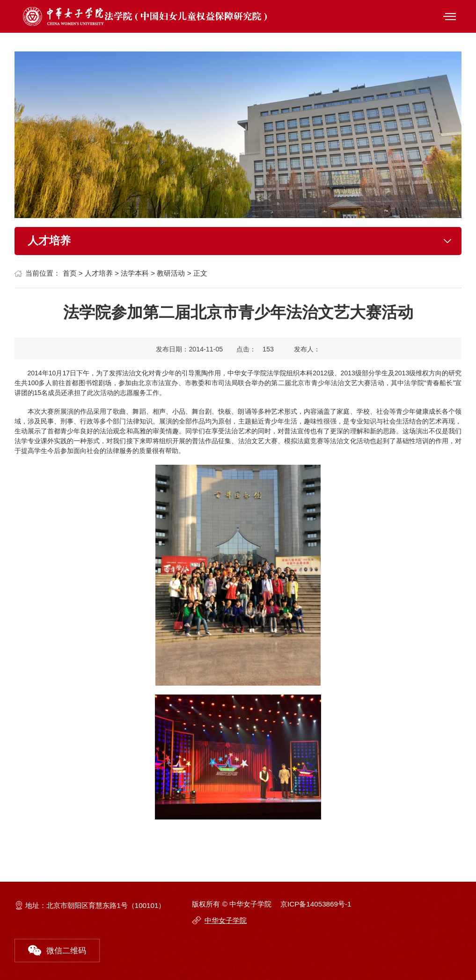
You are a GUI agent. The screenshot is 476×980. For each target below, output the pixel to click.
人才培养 (99, 273)
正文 (200, 273)
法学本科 (135, 273)
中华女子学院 (226, 920)
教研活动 (171, 273)
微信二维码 (57, 948)
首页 (70, 273)
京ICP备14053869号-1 (316, 904)
